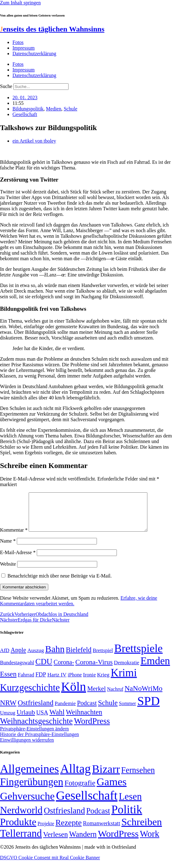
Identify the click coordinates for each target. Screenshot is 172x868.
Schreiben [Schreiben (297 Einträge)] (141, 829)
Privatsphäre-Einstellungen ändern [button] (34, 736)
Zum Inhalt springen (20, 3)
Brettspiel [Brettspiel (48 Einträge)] (103, 658)
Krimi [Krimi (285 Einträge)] (124, 680)
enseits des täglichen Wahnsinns (52, 29)
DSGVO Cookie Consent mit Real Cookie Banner (50, 865)
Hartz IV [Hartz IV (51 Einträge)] (57, 682)
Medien (54, 109)
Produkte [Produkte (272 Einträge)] (18, 829)
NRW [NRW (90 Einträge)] (8, 710)
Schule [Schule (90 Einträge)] (108, 710)
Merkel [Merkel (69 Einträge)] (96, 696)
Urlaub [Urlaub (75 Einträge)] (26, 720)
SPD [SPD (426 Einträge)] (149, 708)
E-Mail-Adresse (18, 560)
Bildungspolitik (28, 109)
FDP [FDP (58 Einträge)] (41, 682)
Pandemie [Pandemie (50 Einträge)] (65, 711)
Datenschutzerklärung (34, 54)
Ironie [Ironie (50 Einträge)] (89, 682)
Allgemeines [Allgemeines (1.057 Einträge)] (29, 776)
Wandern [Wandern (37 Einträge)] (83, 842)
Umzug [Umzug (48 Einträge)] (8, 720)
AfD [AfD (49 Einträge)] (5, 658)
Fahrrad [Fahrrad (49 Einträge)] (26, 682)
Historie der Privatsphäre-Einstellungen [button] (39, 742)
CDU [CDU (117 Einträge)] (44, 669)
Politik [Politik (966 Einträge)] (127, 817)
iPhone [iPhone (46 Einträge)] (75, 682)
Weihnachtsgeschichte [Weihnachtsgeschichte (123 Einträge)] (36, 729)
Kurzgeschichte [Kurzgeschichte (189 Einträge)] (30, 695)
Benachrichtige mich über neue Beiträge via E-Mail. (60, 583)
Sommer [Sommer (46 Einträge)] (127, 711)
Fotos (18, 42)
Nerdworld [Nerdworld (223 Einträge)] (21, 818)
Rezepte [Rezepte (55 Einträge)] (69, 830)
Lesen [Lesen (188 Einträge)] (130, 804)
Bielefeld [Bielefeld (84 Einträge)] (79, 657)
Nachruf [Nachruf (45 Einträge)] (115, 697)
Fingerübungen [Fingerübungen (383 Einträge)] (32, 789)
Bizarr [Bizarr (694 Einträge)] (106, 777)
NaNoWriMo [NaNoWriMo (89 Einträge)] (143, 696)
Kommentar (14, 537)
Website (8, 571)
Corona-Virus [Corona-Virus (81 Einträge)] (94, 669)
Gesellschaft (25, 114)
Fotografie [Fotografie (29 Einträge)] (80, 790)
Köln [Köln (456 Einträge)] (74, 694)
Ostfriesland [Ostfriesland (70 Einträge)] (64, 818)
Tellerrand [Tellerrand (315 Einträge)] (21, 841)
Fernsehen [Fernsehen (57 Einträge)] (138, 778)
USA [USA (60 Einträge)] (42, 720)
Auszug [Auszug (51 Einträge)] (36, 658)
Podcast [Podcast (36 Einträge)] (98, 818)
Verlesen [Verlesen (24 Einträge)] (55, 842)
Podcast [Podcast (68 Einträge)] (87, 710)
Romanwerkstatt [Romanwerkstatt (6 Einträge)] (101, 831)
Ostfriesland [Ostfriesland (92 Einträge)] (36, 710)
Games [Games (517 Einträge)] (112, 789)
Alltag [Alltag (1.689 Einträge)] (75, 776)
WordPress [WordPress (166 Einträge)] (118, 841)
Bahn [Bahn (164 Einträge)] (55, 656)
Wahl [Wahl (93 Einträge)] (57, 719)
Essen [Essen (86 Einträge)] (8, 682)
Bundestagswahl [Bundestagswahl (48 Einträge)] (17, 670)
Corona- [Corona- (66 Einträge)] (64, 670)
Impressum (24, 48)
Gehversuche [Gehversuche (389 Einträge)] (27, 804)
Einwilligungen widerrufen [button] (27, 747)
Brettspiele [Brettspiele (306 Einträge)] (139, 656)
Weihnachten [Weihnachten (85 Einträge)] (84, 720)
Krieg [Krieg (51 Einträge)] (103, 682)
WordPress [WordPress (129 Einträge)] (92, 729)
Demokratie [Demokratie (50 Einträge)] (127, 670)
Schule (70, 109)
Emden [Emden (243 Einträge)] (155, 668)
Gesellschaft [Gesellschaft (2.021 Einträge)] (87, 803)
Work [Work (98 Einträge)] (150, 841)
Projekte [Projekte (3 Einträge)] (46, 831)
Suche (6, 86)
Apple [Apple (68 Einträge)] (18, 657)
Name (8, 548)
